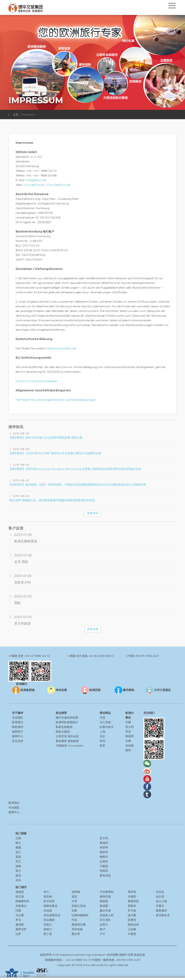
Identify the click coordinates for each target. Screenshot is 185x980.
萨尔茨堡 (49, 901)
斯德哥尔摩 (79, 925)
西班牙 (104, 852)
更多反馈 (93, 629)
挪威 (18, 847)
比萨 (18, 934)
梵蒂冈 (104, 871)
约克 (74, 920)
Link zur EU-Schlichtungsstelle (36, 381)
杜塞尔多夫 (107, 727)
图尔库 (76, 934)
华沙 (128, 731)
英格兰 (48, 929)
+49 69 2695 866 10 (101, 656)
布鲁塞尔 (21, 906)
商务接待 (18, 727)
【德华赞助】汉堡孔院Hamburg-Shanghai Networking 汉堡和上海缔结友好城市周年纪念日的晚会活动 (75, 469)
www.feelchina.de (58, 185)
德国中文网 (126, 955)
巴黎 (128, 722)
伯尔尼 (160, 896)
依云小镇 (161, 901)
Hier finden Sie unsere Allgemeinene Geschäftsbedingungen (56, 400)
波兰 (18, 852)
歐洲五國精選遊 (26, 541)
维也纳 (48, 896)
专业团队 (18, 717)
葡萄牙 (104, 857)
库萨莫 (132, 892)
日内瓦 (160, 892)
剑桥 (74, 910)
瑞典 (18, 866)
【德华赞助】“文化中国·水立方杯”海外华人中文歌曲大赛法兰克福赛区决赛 (55, 453)
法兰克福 (105, 722)
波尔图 (132, 915)
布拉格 (48, 910)
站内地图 (113, 955)
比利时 (104, 861)
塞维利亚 (133, 901)
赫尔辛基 (105, 910)
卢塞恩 (132, 934)
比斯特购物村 (80, 915)
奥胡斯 (104, 906)
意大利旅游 (22, 623)
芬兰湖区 (105, 920)
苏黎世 (132, 920)
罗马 (18, 920)
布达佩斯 (49, 920)
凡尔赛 (20, 915)
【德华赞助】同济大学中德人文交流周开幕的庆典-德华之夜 (45, 438)
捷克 (18, 875)
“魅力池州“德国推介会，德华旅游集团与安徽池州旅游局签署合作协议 (52, 500)
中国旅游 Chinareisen (70, 746)
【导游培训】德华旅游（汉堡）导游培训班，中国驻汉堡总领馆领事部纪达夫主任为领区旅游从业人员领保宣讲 (77, 485)
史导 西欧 (21, 562)
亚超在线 (139, 955)
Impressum (99, 955)
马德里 (132, 896)
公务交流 (61, 736)
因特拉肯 (133, 925)
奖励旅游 (73, 741)
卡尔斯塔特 (107, 892)
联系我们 (18, 722)
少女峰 (132, 929)
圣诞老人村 (107, 915)
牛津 (74, 901)
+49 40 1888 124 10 (37, 656)
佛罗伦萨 (21, 929)
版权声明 (46, 955)
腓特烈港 (105, 896)
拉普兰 (104, 925)
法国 (18, 838)
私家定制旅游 (64, 727)
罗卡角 (132, 910)
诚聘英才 (18, 731)
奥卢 (102, 929)
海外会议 (73, 736)
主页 (16, 114)
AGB (55, 955)
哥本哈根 (77, 929)
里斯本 (132, 906)
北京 (102, 736)
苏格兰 (48, 925)
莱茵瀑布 (161, 910)
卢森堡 (104, 866)
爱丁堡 (48, 934)
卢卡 (102, 934)
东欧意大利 (22, 582)
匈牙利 (104, 847)
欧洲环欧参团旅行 (67, 722)
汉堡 (102, 717)
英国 (18, 857)
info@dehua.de (36, 180)
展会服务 (61, 741)
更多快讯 (93, 513)
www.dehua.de (33, 185)
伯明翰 (76, 892)
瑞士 (18, 843)
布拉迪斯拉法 (52, 915)
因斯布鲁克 (51, 906)
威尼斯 (20, 925)
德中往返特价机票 (67, 717)
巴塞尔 (160, 906)
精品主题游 (63, 731)
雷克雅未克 (163, 915)
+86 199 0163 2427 (147, 656)
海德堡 (20, 892)
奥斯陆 (104, 901)
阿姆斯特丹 (22, 901)
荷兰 (18, 871)
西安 (102, 746)
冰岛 (18, 880)
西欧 (18, 603)
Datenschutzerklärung (60, 348)
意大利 (130, 727)
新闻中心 (18, 736)
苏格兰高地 (79, 906)
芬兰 (18, 861)
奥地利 (104, 843)
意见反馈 (18, 741)
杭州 (102, 741)
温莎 (74, 896)
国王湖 (20, 896)
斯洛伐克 (105, 875)
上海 (102, 731)
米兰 (46, 892)
